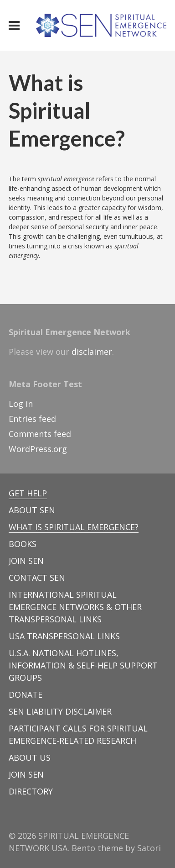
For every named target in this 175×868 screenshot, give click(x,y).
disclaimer (92, 352)
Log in (21, 404)
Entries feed (32, 419)
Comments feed (40, 434)
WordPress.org (38, 449)
